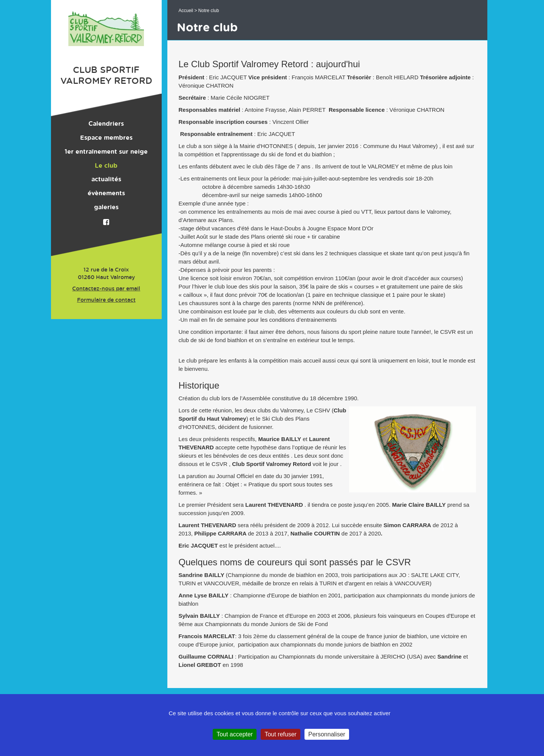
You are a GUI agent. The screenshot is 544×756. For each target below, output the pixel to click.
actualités (106, 179)
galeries (106, 207)
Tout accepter (235, 734)
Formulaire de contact (106, 300)
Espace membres (106, 138)
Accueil (186, 11)
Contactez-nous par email (106, 289)
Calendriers (106, 124)
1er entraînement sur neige (106, 152)
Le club (106, 166)
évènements (106, 193)
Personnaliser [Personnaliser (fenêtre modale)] (327, 734)
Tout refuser (280, 734)
